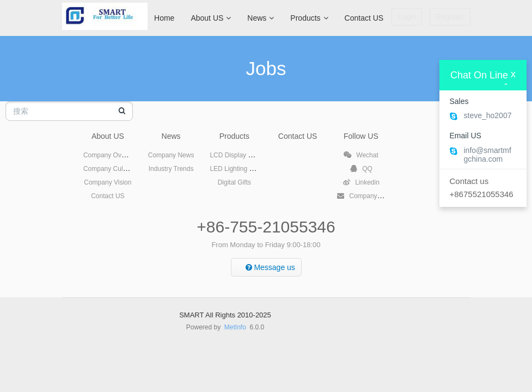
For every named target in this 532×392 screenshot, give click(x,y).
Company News (171, 155)
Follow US (361, 136)
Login (407, 17)
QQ (361, 169)
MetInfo (235, 327)
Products (309, 18)
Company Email (366, 196)
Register (450, 17)
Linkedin (361, 182)
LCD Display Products (241, 155)
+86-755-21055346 (266, 227)
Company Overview (112, 155)
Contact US (364, 18)
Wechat (361, 155)
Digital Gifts (234, 182)
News (261, 18)
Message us (270, 267)
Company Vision (108, 182)
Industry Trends (171, 169)
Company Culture (109, 169)
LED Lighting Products (242, 169)
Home (164, 18)
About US (211, 18)
